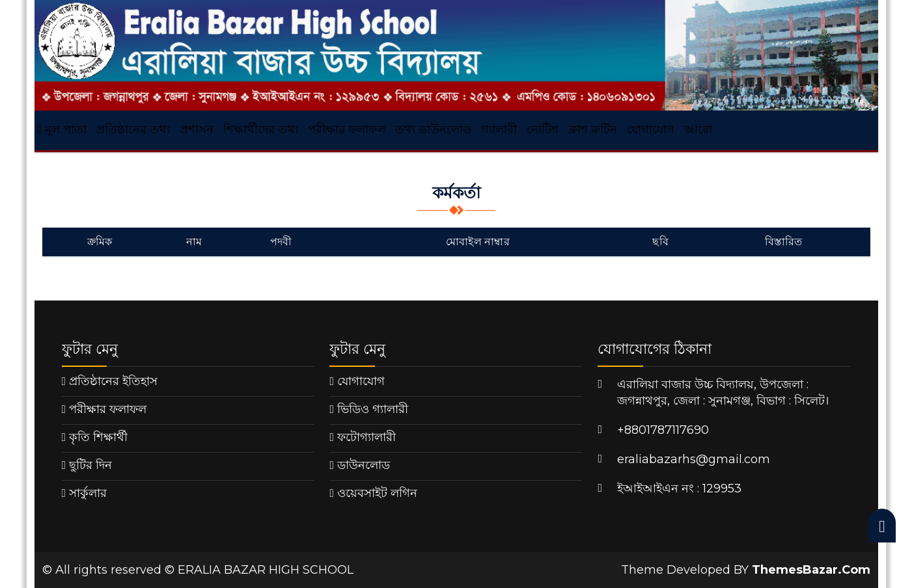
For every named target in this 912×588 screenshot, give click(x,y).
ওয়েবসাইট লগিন (377, 493)
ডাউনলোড (364, 465)
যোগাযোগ (651, 129)
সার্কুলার (88, 493)
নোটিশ (543, 129)
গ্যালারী (499, 129)
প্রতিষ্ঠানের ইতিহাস (113, 381)
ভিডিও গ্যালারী (373, 409)
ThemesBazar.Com (811, 570)
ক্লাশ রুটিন (593, 129)
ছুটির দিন (90, 465)
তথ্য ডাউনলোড (433, 129)
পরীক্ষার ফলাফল (347, 129)
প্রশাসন (197, 129)
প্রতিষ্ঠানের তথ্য (133, 129)
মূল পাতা (62, 129)
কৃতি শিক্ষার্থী (98, 437)
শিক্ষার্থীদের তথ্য (261, 129)
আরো (698, 129)
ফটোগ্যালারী (366, 437)
